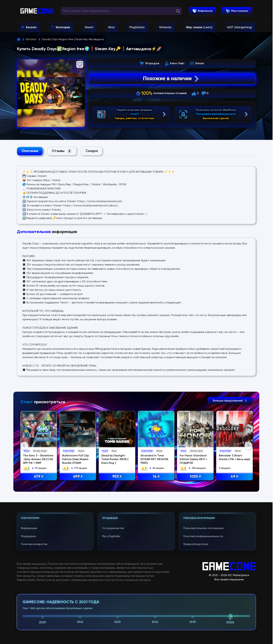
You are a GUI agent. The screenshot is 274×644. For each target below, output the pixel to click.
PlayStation (137, 27)
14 (156, 477)
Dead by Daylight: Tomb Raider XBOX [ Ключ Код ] (115, 459)
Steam (89, 27)
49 (234, 477)
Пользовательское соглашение (203, 528)
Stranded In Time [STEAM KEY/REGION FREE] (154, 459)
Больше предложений (230, 401)
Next (248, 446)
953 (117, 477)
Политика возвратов (34, 544)
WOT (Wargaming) (240, 27)
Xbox (111, 27)
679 (39, 477)
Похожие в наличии (171, 78)
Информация (29, 528)
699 (78, 477)
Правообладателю (196, 544)
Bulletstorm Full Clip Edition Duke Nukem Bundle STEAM (76, 459)
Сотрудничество (113, 528)
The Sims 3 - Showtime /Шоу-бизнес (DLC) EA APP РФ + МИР (38, 459)
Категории (63, 27)
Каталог (31, 27)
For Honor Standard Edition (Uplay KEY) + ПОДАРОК (193, 459)
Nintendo (165, 27)
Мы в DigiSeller (111, 536)
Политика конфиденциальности (203, 536)
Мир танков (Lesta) (199, 27)
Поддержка (28, 536)
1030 (195, 477)
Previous (24, 446)
